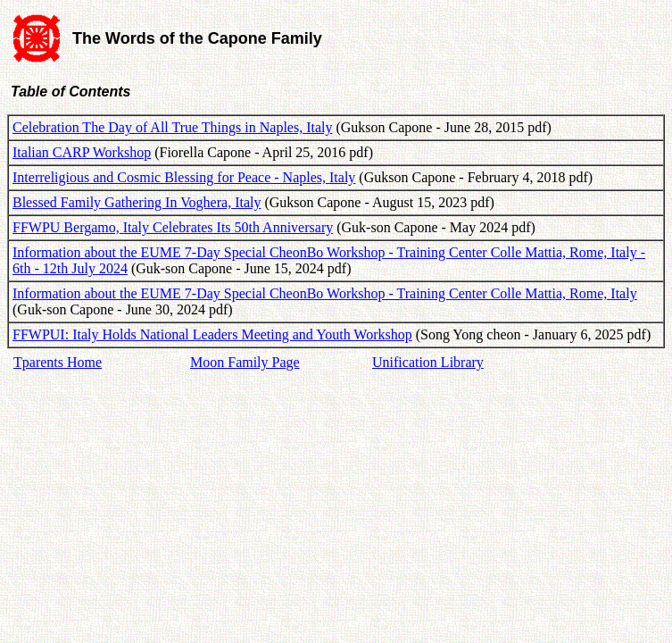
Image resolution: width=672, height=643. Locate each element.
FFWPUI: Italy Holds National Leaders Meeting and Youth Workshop (212, 334)
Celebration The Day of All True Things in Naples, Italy (172, 127)
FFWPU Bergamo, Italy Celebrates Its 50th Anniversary (173, 227)
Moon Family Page (245, 362)
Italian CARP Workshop (82, 152)
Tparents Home (58, 362)
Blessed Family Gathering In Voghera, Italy (137, 202)
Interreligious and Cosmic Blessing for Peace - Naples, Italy (184, 177)
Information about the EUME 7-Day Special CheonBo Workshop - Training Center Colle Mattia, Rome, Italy (325, 293)
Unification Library (428, 362)
